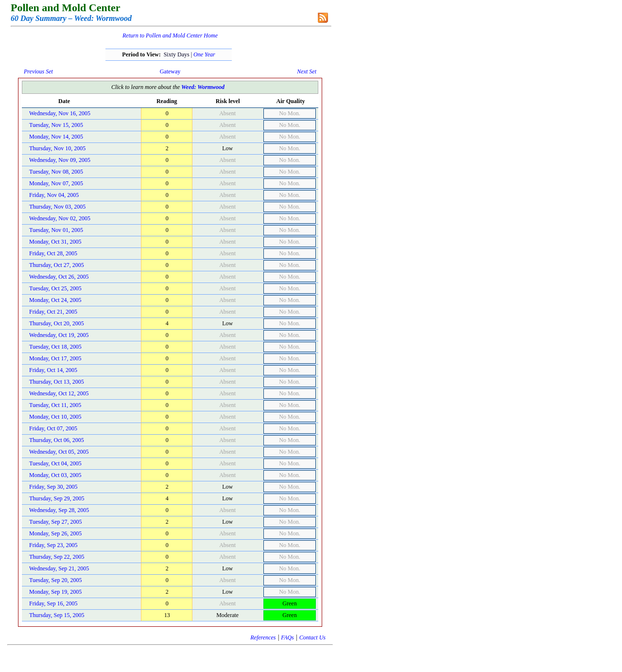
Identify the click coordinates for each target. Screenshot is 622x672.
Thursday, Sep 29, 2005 (57, 498)
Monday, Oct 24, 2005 (55, 300)
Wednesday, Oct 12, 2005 (59, 393)
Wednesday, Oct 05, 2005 (59, 452)
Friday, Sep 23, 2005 (53, 545)
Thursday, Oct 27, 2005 (57, 265)
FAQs (287, 637)
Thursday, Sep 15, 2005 (57, 615)
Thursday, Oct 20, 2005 (57, 323)
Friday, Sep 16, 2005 (53, 603)
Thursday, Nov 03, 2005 (57, 207)
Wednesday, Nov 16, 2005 (60, 113)
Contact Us (312, 637)
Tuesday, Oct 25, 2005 (55, 288)
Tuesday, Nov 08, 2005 (56, 172)
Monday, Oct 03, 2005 (55, 475)
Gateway (170, 71)
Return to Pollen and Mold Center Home (170, 35)
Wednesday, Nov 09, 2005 (60, 160)
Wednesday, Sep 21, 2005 (59, 568)
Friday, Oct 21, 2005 (53, 312)
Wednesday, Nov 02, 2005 (60, 218)
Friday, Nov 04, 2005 (54, 195)
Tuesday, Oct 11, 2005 (55, 405)
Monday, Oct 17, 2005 (55, 358)
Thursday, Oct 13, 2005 (57, 382)
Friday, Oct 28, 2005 (53, 253)
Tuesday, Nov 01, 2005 (56, 230)
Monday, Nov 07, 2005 (56, 183)
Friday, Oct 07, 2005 (53, 428)
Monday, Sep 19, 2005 (55, 592)
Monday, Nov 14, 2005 (56, 137)
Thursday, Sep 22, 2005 (57, 557)
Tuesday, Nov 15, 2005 (56, 125)
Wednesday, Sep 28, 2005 (59, 510)
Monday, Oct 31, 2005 (55, 242)
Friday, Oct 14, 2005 (53, 370)
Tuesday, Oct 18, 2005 (55, 347)
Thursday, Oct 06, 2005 (57, 440)
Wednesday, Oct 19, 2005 (59, 335)
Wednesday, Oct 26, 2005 (59, 277)
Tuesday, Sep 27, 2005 (55, 522)
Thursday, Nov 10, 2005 (57, 148)
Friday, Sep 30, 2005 (53, 487)
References (263, 637)
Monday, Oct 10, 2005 (55, 417)
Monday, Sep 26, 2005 (55, 533)
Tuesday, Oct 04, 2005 (55, 463)
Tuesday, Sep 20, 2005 (55, 580)
